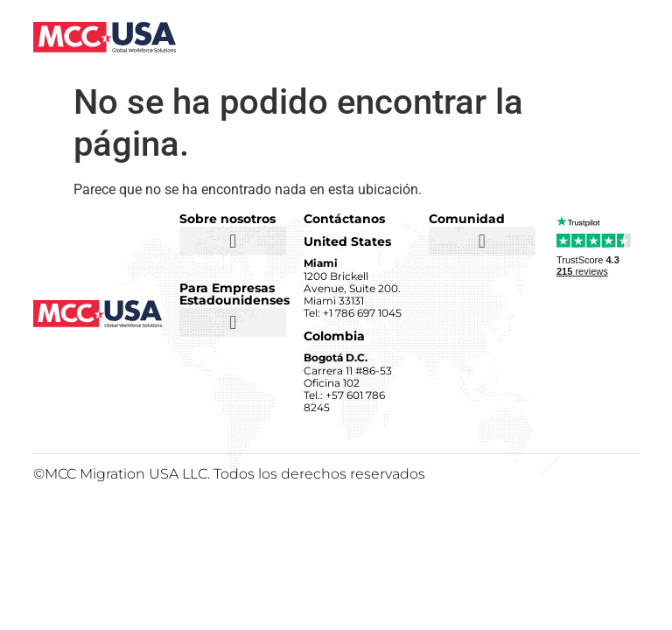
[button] (233, 241)
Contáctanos (344, 219)
